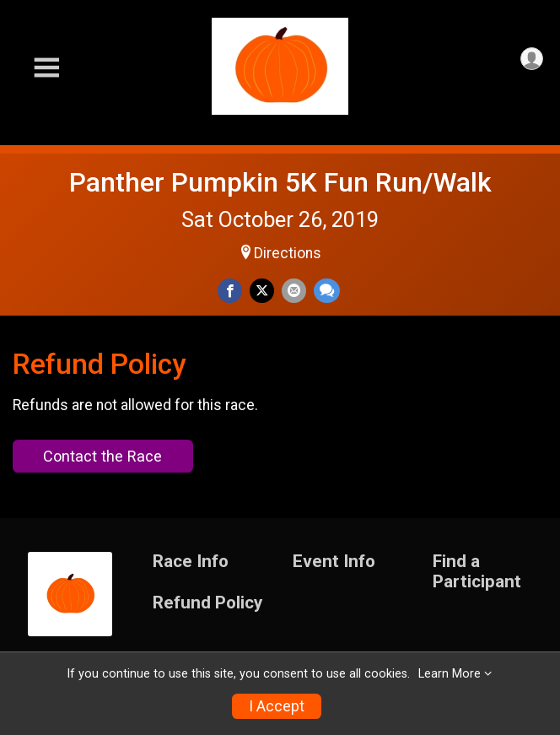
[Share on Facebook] (230, 291)
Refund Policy (207, 603)
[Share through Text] (327, 291)
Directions (288, 253)
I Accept (277, 706)
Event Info (334, 562)
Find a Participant (477, 572)
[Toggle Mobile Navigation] (46, 68)
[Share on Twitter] (262, 291)
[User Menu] (532, 59)
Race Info (191, 562)
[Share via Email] (294, 291)
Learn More (450, 674)
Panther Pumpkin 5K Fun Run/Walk (280, 182)
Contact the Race (102, 456)
